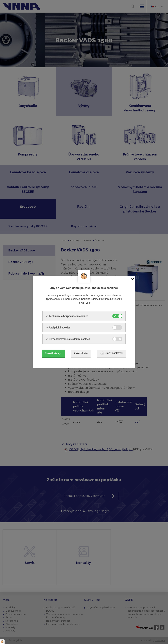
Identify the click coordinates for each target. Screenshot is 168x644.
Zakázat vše (81, 353)
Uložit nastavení (112, 353)
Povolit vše (53, 353)
